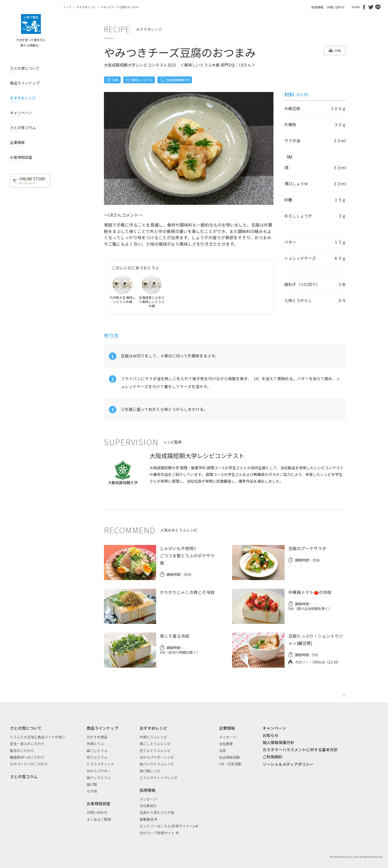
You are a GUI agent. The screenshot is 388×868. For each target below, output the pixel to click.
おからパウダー (99, 771)
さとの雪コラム (24, 776)
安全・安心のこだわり (27, 744)
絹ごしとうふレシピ (155, 744)
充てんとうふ (97, 757)
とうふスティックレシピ (158, 777)
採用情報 (317, 7)
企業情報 (227, 728)
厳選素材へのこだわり (27, 757)
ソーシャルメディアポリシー (288, 764)
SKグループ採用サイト (157, 833)
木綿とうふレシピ (153, 737)
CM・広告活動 (230, 764)
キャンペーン (274, 728)
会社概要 (226, 744)
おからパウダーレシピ (157, 757)
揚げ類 (92, 784)
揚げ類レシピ (150, 771)
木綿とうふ (95, 744)
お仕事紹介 (148, 806)
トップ (67, 7)
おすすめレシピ (86, 7)
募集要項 (146, 819)
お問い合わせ (336, 7)
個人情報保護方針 (278, 742)
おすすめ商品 (97, 737)
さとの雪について (26, 728)
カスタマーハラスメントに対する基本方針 (300, 750)
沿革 (222, 751)
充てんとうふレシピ (155, 751)
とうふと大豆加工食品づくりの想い (38, 737)
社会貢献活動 (229, 757)
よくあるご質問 (99, 819)
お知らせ (270, 735)
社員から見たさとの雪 (157, 812)
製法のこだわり (22, 751)
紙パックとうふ (99, 777)
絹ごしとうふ (97, 751)
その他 (92, 791)
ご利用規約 (272, 757)
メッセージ (148, 799)
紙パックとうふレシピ (157, 764)
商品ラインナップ (102, 728)
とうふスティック (100, 764)
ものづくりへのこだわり (29, 764)
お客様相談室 (98, 803)
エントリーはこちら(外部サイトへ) (167, 826)
